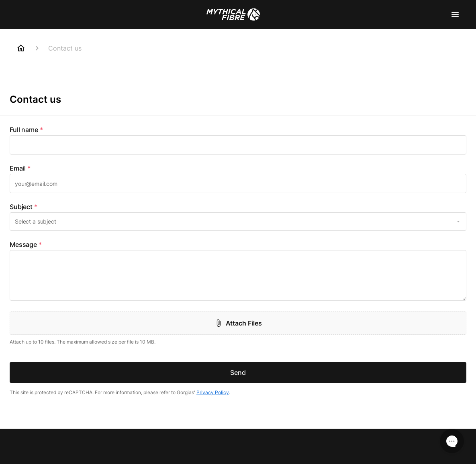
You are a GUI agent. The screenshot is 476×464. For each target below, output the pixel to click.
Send (238, 372)
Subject (23, 207)
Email (20, 168)
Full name (26, 130)
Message (26, 244)
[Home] (21, 48)
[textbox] (238, 145)
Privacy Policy (213, 392)
